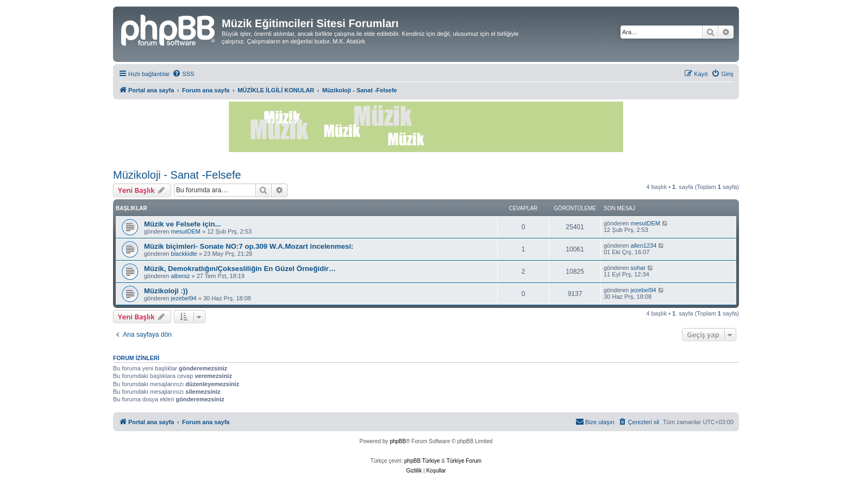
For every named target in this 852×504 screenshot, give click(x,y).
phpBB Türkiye (422, 461)
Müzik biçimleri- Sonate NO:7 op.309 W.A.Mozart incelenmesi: (249, 246)
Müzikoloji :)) (166, 291)
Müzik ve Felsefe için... (182, 224)
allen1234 (644, 245)
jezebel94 (184, 298)
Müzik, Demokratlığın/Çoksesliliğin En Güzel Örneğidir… (240, 269)
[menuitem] (183, 74)
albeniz (181, 276)
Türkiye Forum (464, 461)
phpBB (398, 441)
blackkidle (184, 254)
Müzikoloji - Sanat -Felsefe (177, 175)
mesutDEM (186, 231)
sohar (638, 268)
